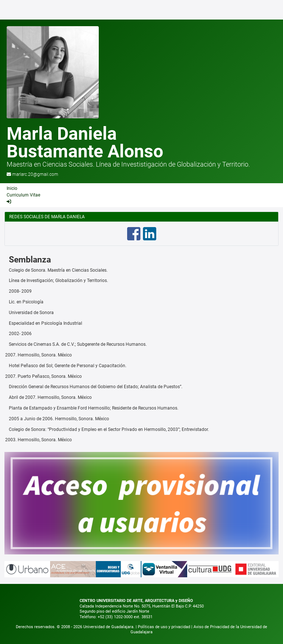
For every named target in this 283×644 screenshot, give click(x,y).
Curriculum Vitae (23, 195)
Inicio (12, 188)
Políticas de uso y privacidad (165, 627)
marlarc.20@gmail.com (35, 174)
